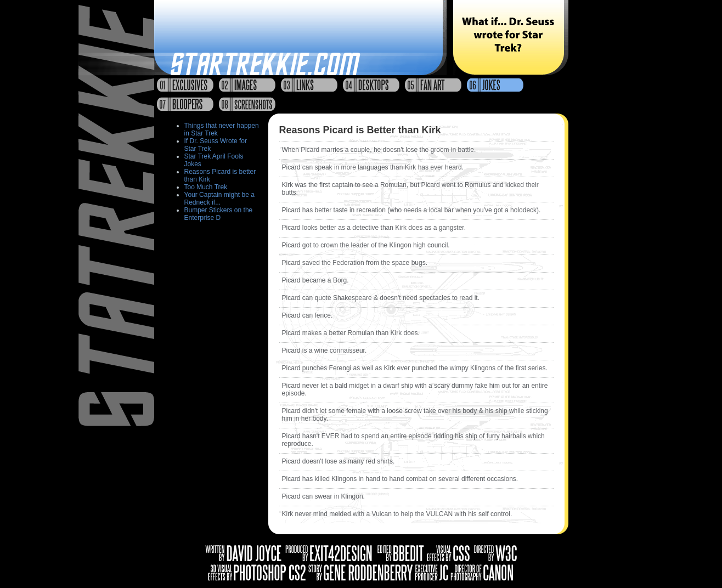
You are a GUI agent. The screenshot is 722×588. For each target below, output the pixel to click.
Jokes (495, 85)
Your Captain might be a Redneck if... (219, 199)
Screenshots (247, 104)
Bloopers (185, 104)
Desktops (371, 85)
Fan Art (433, 85)
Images (247, 85)
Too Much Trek (206, 187)
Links (309, 85)
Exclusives (185, 85)
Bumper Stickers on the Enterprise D (219, 214)
